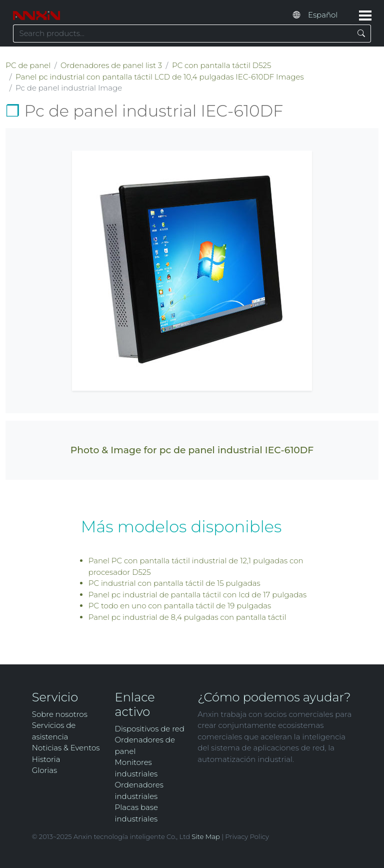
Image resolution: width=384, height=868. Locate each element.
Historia (46, 759)
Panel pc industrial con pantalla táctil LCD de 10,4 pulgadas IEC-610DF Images (160, 77)
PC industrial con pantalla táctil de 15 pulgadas (174, 583)
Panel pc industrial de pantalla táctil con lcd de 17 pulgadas (198, 595)
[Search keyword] (182, 34)
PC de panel (28, 65)
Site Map (205, 836)
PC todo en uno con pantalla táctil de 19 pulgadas (180, 606)
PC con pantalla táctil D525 (221, 65)
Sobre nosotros (60, 714)
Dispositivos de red (150, 729)
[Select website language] (329, 15)
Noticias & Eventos (66, 748)
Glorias (44, 770)
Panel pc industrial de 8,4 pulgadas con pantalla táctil (187, 617)
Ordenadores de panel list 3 (111, 65)
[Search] (361, 34)
